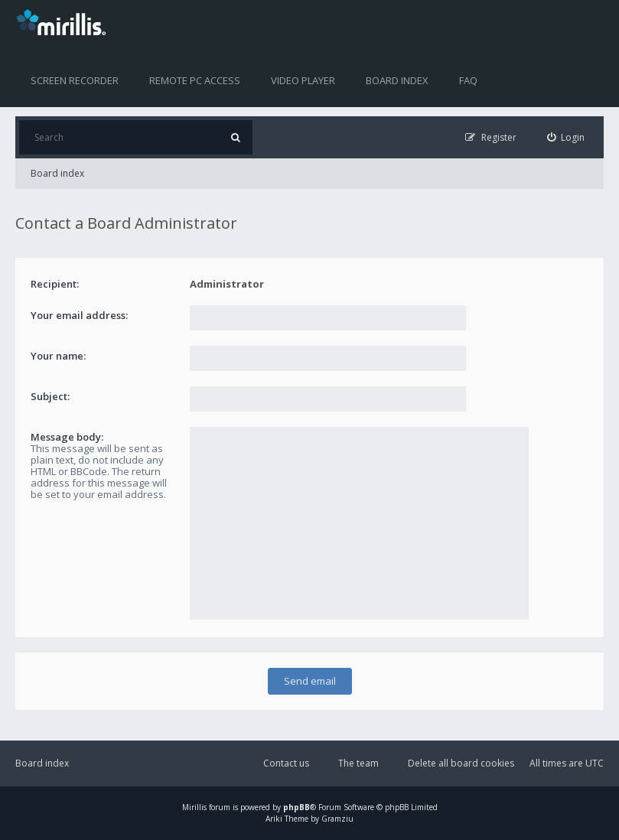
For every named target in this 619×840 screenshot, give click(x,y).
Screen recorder (75, 80)
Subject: (50, 396)
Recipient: (55, 284)
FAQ (468, 80)
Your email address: (79, 315)
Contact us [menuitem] (286, 763)
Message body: (67, 437)
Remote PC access (195, 80)
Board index (397, 80)
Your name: (58, 356)
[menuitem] (566, 137)
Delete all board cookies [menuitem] (461, 763)
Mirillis (194, 807)
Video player (303, 80)
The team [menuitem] (358, 763)
